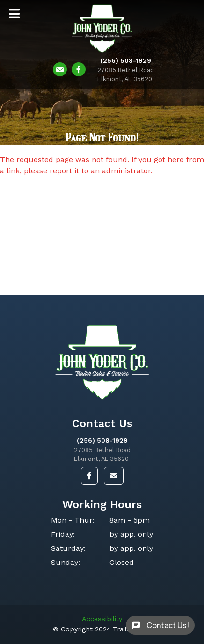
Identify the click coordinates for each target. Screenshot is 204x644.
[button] (89, 476)
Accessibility (102, 619)
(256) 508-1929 (102, 440)
